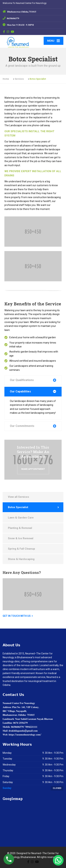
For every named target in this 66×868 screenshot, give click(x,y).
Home (6, 79)
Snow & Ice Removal (21, 538)
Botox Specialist (18, 507)
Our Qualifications (22, 380)
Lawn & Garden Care (21, 518)
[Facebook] (4, 32)
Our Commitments (22, 426)
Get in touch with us (17, 616)
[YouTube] (13, 32)
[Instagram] (8, 32)
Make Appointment (33, 469)
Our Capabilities (20, 391)
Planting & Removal (20, 528)
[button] (58, 860)
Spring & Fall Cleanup (21, 549)
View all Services (18, 497)
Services (19, 79)
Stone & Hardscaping (21, 559)
